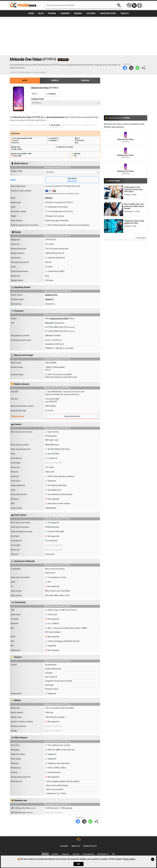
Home (31, 13)
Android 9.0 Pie (51, 295)
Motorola (49, 198)
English (45, 854)
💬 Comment (51, 94)
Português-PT (103, 854)
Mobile (114, 181)
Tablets (124, 13)
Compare (65, 13)
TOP (79, 840)
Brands (78, 13)
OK (78, 864)
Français (65, 854)
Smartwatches (108, 13)
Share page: (144, 68)
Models (55, 81)
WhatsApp (137, 68)
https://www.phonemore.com (24, 5)
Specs (25, 81)
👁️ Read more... (55, 125)
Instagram (129, 5)
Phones (52, 13)
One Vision (72, 180)
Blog (41, 13)
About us (76, 846)
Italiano (76, 854)
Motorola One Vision (126, 137)
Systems (91, 13)
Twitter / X (134, 5)
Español (55, 854)
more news (141, 238)
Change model (37, 99)
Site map (64, 846)
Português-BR (88, 854)
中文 (113, 854)
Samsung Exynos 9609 (59, 319)
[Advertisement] (78, 36)
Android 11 (49, 299)
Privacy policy (90, 846)
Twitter (131, 68)
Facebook (140, 5)
